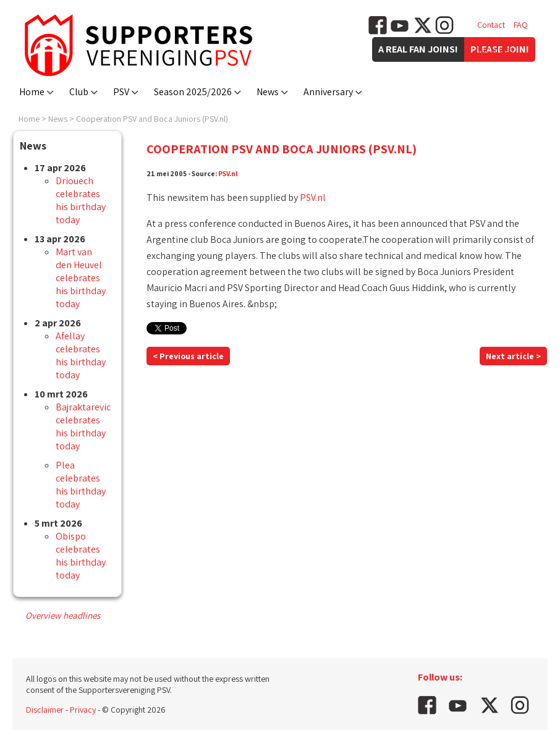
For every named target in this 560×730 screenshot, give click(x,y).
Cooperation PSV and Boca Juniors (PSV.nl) (152, 119)
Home (32, 92)
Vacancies (495, 49)
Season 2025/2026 (193, 92)
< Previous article (188, 356)
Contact (491, 25)
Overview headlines (63, 615)
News (268, 92)
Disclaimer (45, 710)
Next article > (513, 356)
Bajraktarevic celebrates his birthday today (83, 427)
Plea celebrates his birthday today (81, 485)
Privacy (83, 710)
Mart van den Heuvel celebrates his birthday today (81, 278)
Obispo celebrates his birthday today (81, 556)
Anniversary (328, 92)
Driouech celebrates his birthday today (81, 200)
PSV (121, 92)
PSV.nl (228, 173)
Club (79, 92)
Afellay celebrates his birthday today (81, 355)
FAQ (521, 25)
